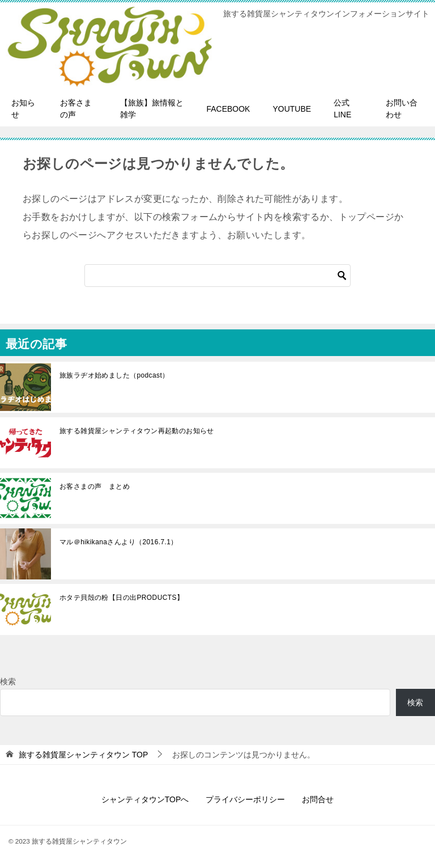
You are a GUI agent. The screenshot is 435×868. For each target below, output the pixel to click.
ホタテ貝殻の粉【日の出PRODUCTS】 (121, 598)
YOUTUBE (292, 109)
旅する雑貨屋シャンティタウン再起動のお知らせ (137, 431)
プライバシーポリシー (245, 799)
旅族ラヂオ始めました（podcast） (114, 375)
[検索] (217, 276)
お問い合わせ (402, 109)
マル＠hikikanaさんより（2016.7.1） (119, 542)
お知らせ (23, 109)
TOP (83, 755)
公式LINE (342, 109)
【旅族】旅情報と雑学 (152, 109)
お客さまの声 (76, 109)
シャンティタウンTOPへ (145, 799)
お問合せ (318, 799)
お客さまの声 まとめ (95, 486)
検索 (8, 681)
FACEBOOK (228, 109)
